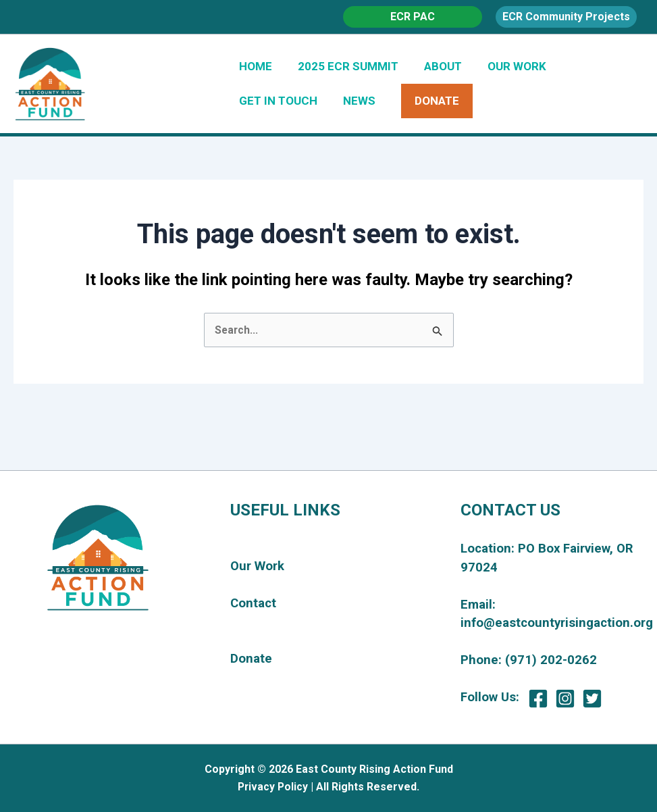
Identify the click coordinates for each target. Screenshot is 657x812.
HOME (254, 66)
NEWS (355, 101)
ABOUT (436, 66)
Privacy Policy (273, 787)
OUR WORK (507, 66)
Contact (253, 603)
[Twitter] (592, 699)
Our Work (257, 567)
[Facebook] (538, 699)
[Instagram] (565, 699)
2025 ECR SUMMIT (344, 66)
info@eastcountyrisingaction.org (557, 623)
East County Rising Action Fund (223, 83)
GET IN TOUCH (277, 101)
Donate (251, 659)
